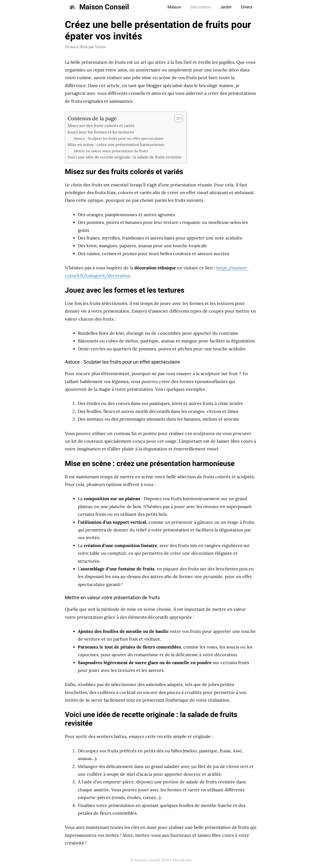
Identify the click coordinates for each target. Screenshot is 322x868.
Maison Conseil (104, 7)
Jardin (226, 7)
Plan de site (182, 860)
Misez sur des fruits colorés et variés (101, 126)
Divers (247, 7)
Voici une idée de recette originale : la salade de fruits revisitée (125, 157)
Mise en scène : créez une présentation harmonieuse (116, 145)
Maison (174, 7)
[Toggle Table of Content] (176, 118)
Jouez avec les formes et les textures (101, 132)
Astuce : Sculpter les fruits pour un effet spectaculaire (119, 138)
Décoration (201, 7)
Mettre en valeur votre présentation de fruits (111, 151)
